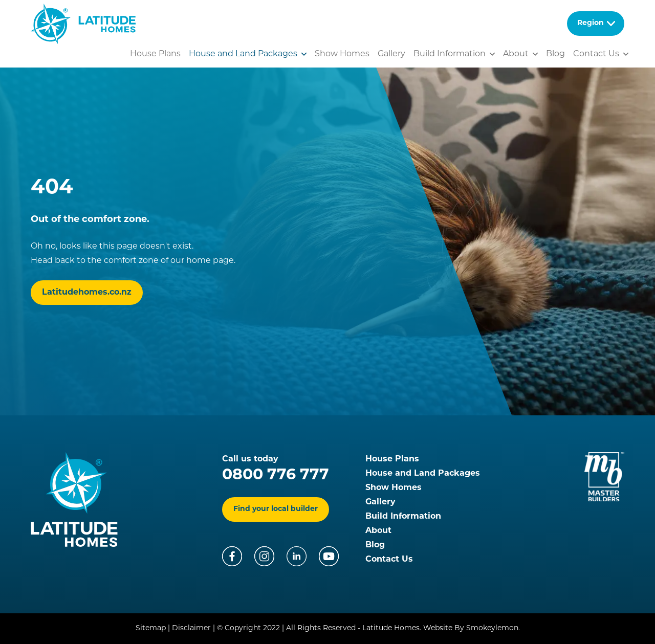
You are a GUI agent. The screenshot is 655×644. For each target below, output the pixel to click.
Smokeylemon (492, 628)
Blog (555, 54)
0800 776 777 (276, 475)
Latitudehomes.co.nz (87, 293)
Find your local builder (276, 509)
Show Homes (342, 54)
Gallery (391, 54)
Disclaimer (191, 628)
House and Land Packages (243, 54)
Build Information (403, 517)
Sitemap (151, 628)
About (378, 531)
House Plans (155, 54)
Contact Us (596, 54)
